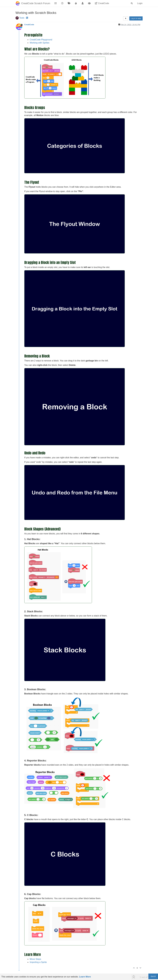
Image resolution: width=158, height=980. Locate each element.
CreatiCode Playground (41, 40)
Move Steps (35, 959)
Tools (22, 18)
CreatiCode (29, 25)
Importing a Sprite (38, 962)
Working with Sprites (40, 43)
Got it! (153, 976)
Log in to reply (136, 18)
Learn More (85, 977)
